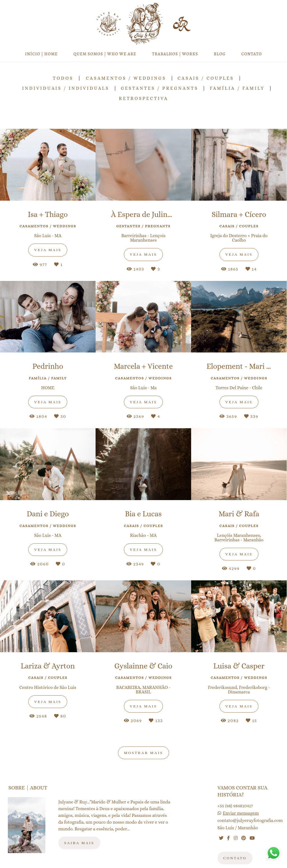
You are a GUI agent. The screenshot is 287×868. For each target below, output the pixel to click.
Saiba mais (79, 843)
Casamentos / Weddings (126, 78)
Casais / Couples (206, 78)
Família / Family (237, 88)
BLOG (220, 54)
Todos (63, 78)
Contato (235, 858)
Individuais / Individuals (66, 88)
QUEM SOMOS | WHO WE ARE (105, 54)
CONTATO (252, 54)
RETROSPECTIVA (143, 99)
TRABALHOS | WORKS (175, 54)
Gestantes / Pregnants (160, 88)
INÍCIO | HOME (41, 54)
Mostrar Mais (143, 753)
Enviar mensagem (241, 813)
